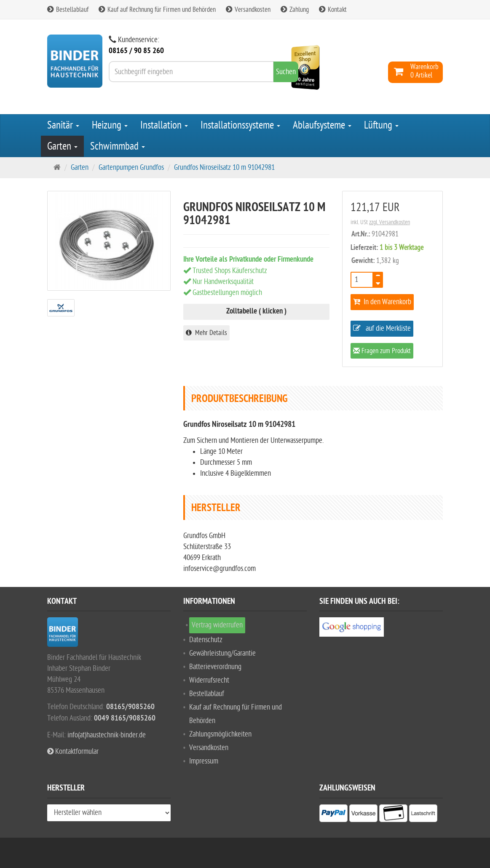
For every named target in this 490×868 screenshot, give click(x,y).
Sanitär (63, 125)
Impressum (204, 761)
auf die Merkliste (382, 328)
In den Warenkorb (382, 302)
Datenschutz (206, 640)
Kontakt (333, 10)
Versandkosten (248, 10)
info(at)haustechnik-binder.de (107, 735)
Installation (164, 125)
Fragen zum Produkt (382, 352)
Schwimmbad (118, 146)
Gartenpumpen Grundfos (131, 167)
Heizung (110, 125)
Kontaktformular (73, 751)
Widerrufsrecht (209, 680)
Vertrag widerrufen (217, 625)
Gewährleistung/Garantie (222, 653)
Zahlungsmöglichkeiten (220, 734)
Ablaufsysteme (322, 125)
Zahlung (295, 10)
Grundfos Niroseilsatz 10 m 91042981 (224, 167)
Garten (62, 146)
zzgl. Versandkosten (390, 222)
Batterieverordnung (215, 667)
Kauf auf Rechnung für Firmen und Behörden (157, 10)
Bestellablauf (68, 10)
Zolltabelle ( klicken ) (256, 312)
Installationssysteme (240, 125)
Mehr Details (206, 333)
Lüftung (381, 125)
